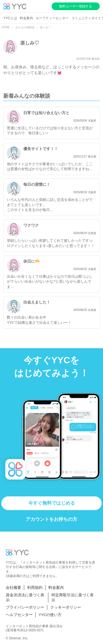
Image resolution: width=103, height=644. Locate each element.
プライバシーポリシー (25, 607)
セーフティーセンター (52, 18)
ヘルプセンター (19, 615)
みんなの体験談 (25, 27)
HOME (6, 27)
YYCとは (10, 18)
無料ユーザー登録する (76, 6)
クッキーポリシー (66, 607)
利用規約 (35, 588)
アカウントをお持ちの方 (51, 519)
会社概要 (13, 588)
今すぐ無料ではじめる (52, 503)
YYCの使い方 (50, 615)
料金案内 (26, 18)
